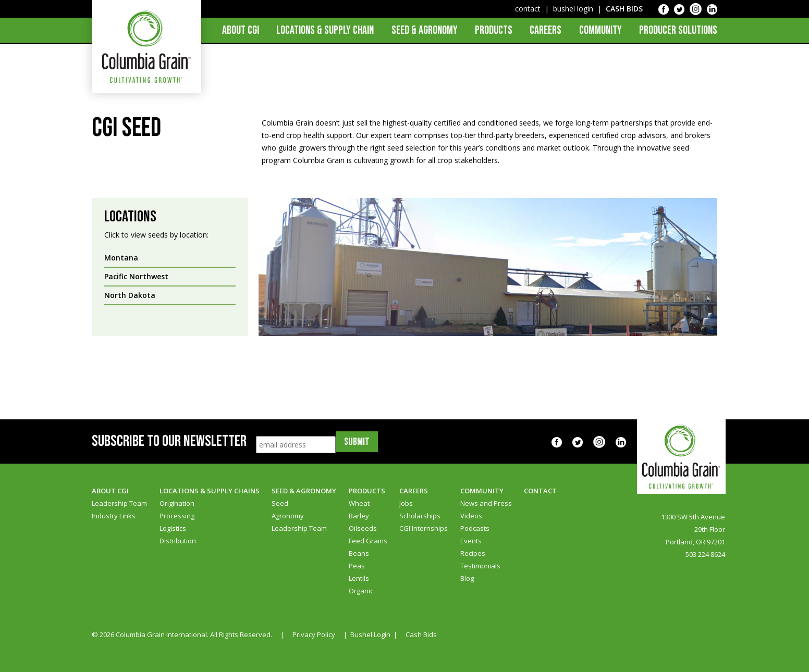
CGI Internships (424, 528)
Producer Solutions (678, 30)
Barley (359, 516)
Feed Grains (368, 541)
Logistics (173, 528)
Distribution (178, 541)
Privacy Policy (314, 634)
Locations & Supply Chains (210, 491)
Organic (361, 591)
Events (471, 541)
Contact (540, 491)
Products (494, 30)
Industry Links (114, 516)
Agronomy (288, 516)
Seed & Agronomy (425, 30)
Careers (546, 30)
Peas (357, 566)
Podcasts (475, 528)
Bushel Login (370, 634)
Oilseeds (363, 528)
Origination (177, 503)
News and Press (486, 503)
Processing (177, 516)
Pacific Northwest (136, 276)
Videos (471, 516)
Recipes (473, 553)
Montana (121, 258)
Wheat (359, 503)
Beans (359, 553)
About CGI (241, 30)
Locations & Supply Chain (325, 30)
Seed (280, 503)
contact (528, 9)
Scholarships (420, 516)
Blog (467, 578)
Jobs (406, 503)
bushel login (573, 9)
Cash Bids (421, 634)
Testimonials (480, 566)
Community (600, 30)
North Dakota (130, 295)
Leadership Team (119, 503)
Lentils (359, 578)
